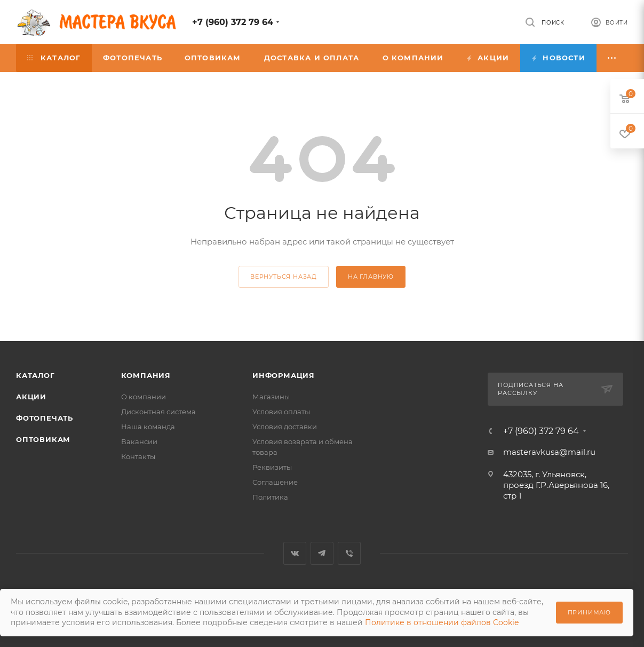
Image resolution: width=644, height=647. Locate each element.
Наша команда (148, 427)
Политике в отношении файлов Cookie (442, 622)
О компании (144, 397)
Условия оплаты (281, 412)
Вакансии (139, 441)
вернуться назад (284, 277)
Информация (284, 375)
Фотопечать (45, 418)
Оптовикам (43, 439)
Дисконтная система (158, 412)
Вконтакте (295, 553)
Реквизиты (272, 467)
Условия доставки (285, 427)
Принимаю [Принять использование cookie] (589, 612)
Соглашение (275, 482)
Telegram (322, 553)
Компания (146, 375)
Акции (31, 397)
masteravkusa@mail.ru (549, 452)
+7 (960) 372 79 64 (233, 22)
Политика (270, 497)
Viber (349, 553)
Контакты (138, 456)
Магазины (271, 397)
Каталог (35, 375)
